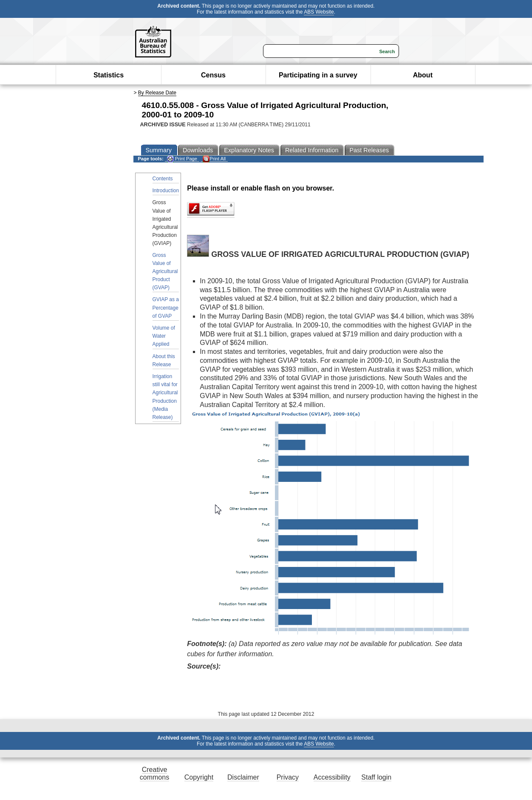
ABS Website (319, 12)
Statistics (109, 75)
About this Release (164, 360)
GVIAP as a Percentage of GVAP (166, 307)
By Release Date (157, 93)
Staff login (376, 777)
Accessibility (332, 777)
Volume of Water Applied (164, 336)
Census (213, 75)
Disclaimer (243, 777)
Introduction (166, 191)
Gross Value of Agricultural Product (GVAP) (165, 272)
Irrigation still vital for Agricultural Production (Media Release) (165, 397)
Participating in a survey (318, 75)
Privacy (288, 777)
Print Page (182, 159)
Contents (163, 179)
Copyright (199, 777)
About (423, 75)
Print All (214, 159)
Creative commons (154, 773)
